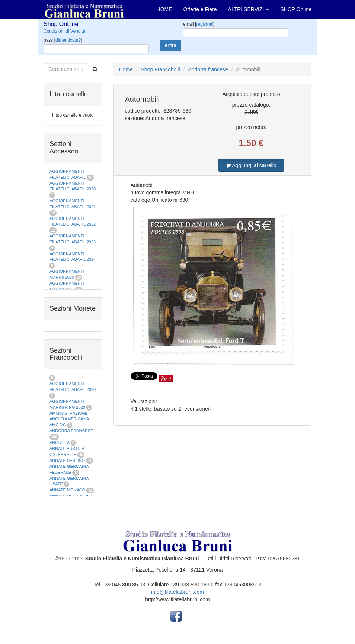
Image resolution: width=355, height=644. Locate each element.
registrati (205, 24)
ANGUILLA (60, 443)
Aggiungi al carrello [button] (251, 165)
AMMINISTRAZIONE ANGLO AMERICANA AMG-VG (69, 419)
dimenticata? (68, 40)
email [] (199, 24)
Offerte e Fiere (200, 9)
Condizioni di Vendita (64, 31)
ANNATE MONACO (67, 490)
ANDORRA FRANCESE (71, 431)
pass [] (63, 40)
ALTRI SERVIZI (249, 9)
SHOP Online (296, 9)
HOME (164, 9)
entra (171, 45)
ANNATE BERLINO (67, 460)
